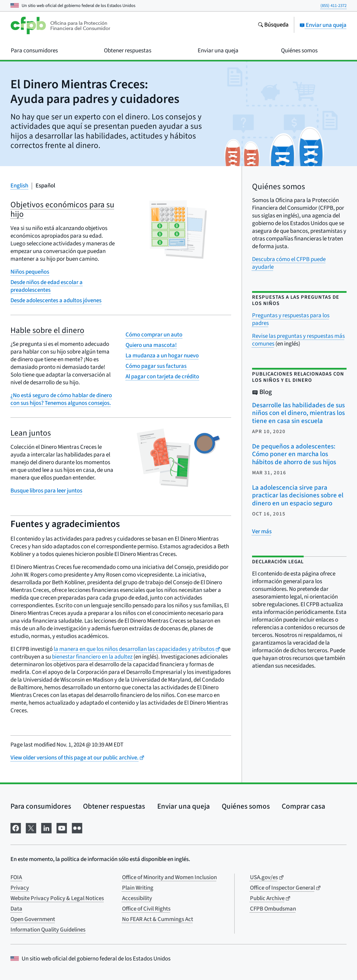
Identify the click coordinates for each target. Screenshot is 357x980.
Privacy (20, 888)
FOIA (16, 877)
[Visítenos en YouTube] (62, 827)
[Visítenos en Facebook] (16, 827)
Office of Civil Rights (146, 909)
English (19, 186)
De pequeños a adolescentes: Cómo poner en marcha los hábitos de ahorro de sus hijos (294, 454)
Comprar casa (303, 806)
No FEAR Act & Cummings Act (158, 919)
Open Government (33, 919)
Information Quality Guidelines (48, 930)
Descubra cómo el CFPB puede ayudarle (289, 263)
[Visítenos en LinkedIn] (46, 827)
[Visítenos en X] (31, 827)
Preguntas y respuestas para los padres (291, 319)
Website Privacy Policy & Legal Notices (57, 898)
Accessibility (137, 898)
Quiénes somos (246, 806)
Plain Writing (138, 888)
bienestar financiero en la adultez (92, 657)
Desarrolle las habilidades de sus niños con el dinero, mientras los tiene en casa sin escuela (298, 413)
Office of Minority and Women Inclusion (169, 877)
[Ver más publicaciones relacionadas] (262, 532)
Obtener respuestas (114, 806)
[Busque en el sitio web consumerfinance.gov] (273, 25)
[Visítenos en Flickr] (77, 827)
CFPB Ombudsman (273, 909)
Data (16, 909)
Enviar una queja (323, 25)
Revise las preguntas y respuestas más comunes (298, 340)
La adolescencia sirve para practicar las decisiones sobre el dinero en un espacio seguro (298, 496)
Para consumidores (41, 806)
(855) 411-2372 (333, 6)
